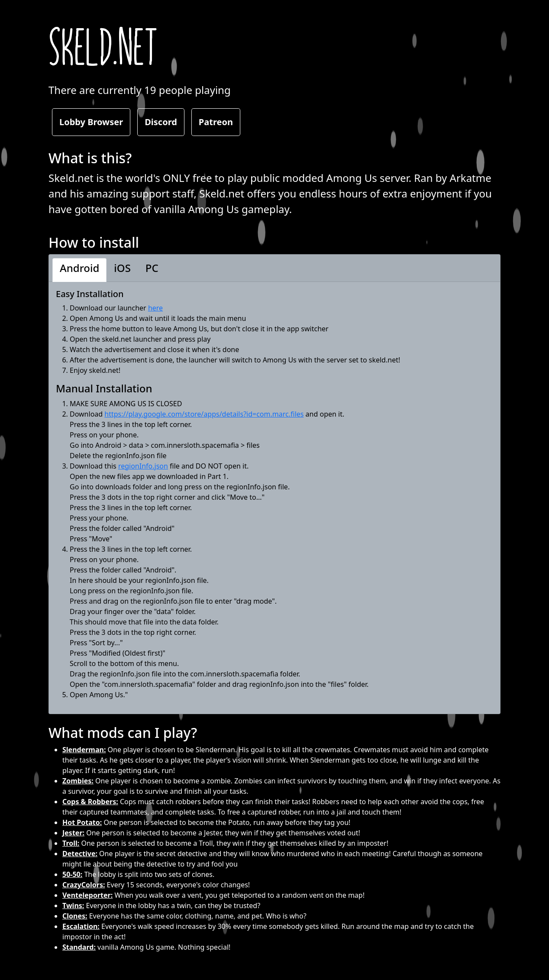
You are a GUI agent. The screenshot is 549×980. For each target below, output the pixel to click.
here (155, 308)
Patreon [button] (216, 122)
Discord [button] (161, 122)
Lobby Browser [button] (91, 122)
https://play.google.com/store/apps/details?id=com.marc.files (204, 414)
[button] (79, 270)
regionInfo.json (143, 466)
